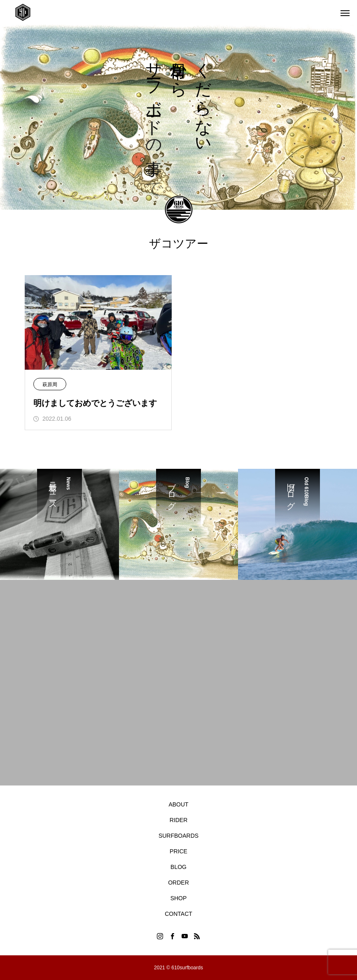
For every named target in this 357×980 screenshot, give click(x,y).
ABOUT (178, 804)
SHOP (179, 898)
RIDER (179, 820)
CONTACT (178, 914)
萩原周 (50, 385)
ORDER (178, 883)
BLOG (178, 867)
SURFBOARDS (178, 836)
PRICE (178, 851)
